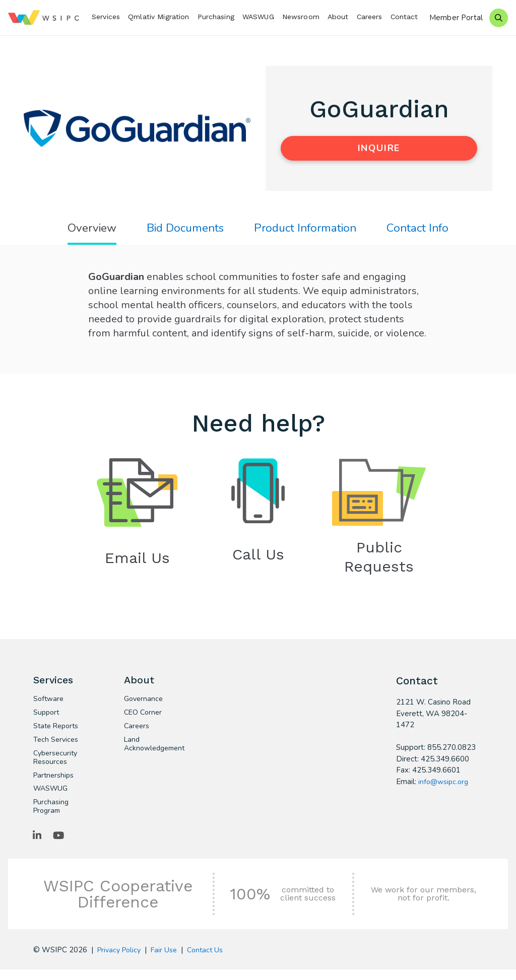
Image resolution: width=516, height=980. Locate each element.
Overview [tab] (85, 229)
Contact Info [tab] (425, 229)
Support (47, 718)
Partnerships (55, 783)
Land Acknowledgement (152, 750)
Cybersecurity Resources (57, 764)
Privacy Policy (121, 960)
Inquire (379, 148)
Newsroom (301, 17)
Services (106, 17)
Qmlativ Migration (158, 17)
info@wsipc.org (444, 784)
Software (49, 704)
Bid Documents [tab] (182, 229)
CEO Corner (144, 718)
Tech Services (57, 746)
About (338, 17)
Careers (370, 17)
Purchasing (216, 17)
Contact (404, 17)
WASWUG (258, 17)
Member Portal (456, 18)
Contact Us (211, 960)
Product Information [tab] (308, 229)
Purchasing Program (52, 816)
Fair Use (169, 960)
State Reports (58, 732)
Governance (145, 704)
